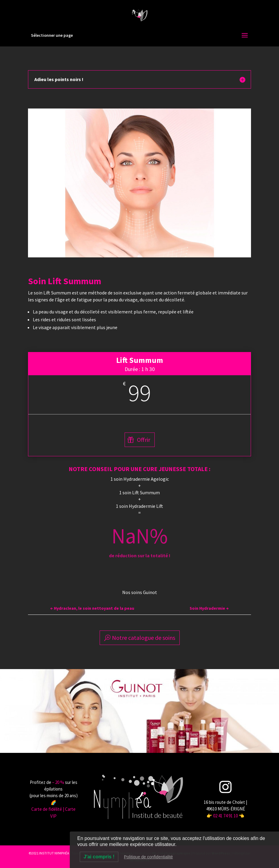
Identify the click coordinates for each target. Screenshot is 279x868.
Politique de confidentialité (149, 857)
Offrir (144, 440)
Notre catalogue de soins (144, 638)
